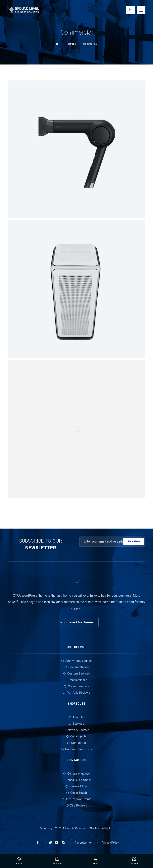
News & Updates (77, 730)
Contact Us (76, 743)
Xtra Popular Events (77, 799)
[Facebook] (38, 842)
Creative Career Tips (76, 749)
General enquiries (77, 774)
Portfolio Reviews (76, 693)
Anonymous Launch (76, 661)
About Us (77, 717)
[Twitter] (50, 842)
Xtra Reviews (77, 806)
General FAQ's (77, 786)
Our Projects (76, 736)
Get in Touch (77, 793)
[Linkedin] (44, 842)
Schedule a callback (77, 780)
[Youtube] (57, 842)
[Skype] (63, 842)
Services (76, 724)
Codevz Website (77, 686)
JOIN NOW (134, 541)
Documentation (77, 667)
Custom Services (77, 674)
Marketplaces (76, 680)
